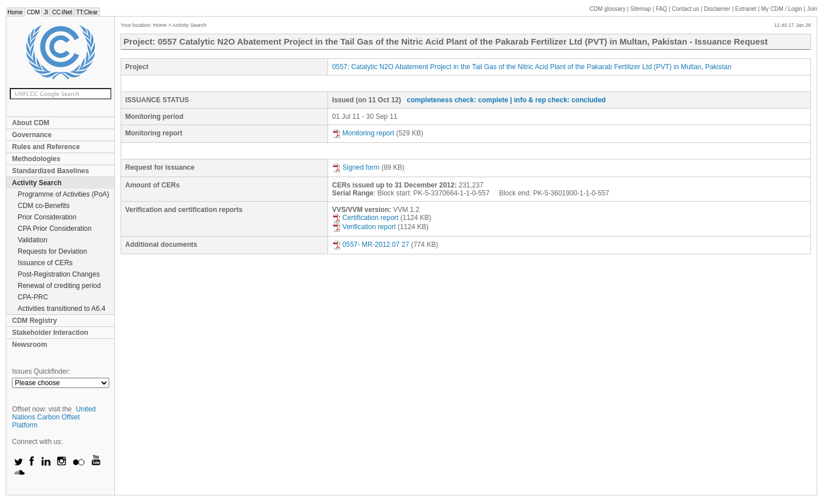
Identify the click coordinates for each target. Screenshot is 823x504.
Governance (32, 135)
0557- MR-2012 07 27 (371, 245)
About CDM (31, 123)
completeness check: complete (458, 100)
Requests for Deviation (52, 251)
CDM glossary (608, 9)
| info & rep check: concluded (558, 100)
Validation (33, 240)
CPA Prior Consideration (55, 229)
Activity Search (37, 183)
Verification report (364, 227)
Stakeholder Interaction (50, 333)
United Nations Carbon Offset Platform (54, 417)
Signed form (356, 167)
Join (812, 9)
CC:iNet (62, 12)
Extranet (746, 9)
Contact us (686, 9)
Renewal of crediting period (59, 286)
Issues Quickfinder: (41, 371)
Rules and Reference (46, 147)
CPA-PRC (33, 297)
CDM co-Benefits (44, 206)
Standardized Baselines (51, 171)
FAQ (661, 9)
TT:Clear (87, 12)
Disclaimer (718, 9)
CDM (33, 12)
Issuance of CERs (45, 263)
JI (46, 12)
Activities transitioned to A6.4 (61, 309)
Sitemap (641, 9)
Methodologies (36, 159)
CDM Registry (35, 321)
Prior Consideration (47, 217)
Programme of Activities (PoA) (63, 194)
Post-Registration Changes (59, 274)
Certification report (365, 218)
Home (15, 12)
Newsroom (29, 345)
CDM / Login (782, 9)
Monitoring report (363, 133)
